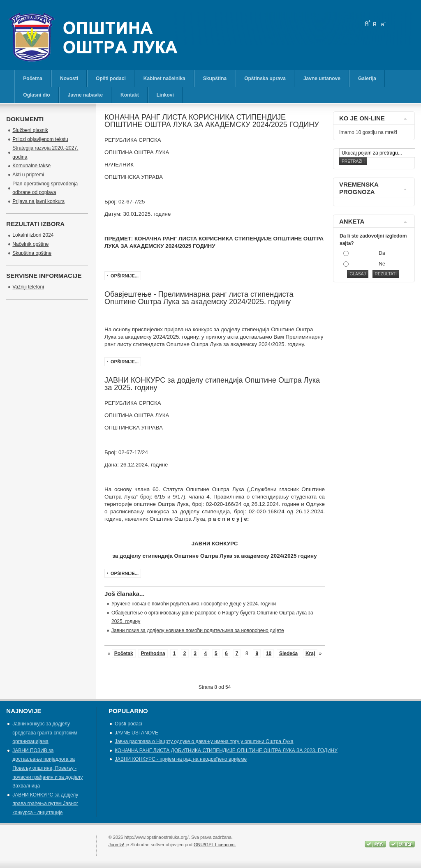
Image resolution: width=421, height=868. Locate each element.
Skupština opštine (32, 253)
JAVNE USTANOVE (136, 733)
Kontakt (130, 95)
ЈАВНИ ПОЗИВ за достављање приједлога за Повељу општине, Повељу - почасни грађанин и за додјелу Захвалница (47, 768)
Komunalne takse (31, 166)
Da (382, 253)
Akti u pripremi (28, 175)
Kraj (310, 653)
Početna (33, 78)
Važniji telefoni (28, 287)
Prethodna (153, 653)
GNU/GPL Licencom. (215, 845)
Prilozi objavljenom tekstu (40, 139)
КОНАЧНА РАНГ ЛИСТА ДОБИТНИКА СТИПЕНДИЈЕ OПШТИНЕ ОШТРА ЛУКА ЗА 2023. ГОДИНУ (226, 750)
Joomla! (117, 845)
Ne (382, 264)
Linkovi (165, 95)
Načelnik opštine (30, 244)
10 (269, 653)
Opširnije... (125, 276)
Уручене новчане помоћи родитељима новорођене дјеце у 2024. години (194, 604)
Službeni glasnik (30, 130)
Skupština (215, 78)
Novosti (69, 78)
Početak (124, 653)
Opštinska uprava (265, 78)
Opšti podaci (111, 78)
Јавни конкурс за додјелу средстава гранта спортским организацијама (45, 733)
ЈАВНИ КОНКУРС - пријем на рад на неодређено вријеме (181, 759)
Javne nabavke (85, 95)
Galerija (367, 78)
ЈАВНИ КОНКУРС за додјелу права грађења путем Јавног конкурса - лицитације (45, 804)
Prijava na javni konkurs (38, 201)
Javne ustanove (322, 78)
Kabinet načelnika (164, 78)
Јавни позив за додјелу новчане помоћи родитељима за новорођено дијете (198, 630)
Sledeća (288, 653)
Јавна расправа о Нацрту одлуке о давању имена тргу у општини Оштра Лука (204, 741)
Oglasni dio (36, 95)
